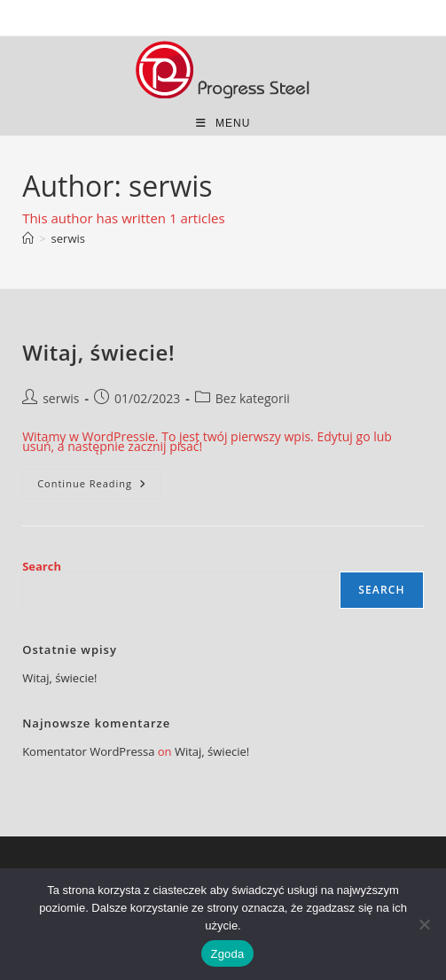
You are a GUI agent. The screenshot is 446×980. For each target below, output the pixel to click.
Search (42, 566)
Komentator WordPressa (88, 751)
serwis (68, 238)
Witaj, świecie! (98, 352)
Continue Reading (99, 487)
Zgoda (227, 954)
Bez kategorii (253, 398)
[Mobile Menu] (223, 124)
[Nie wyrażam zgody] (424, 924)
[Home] (28, 238)
